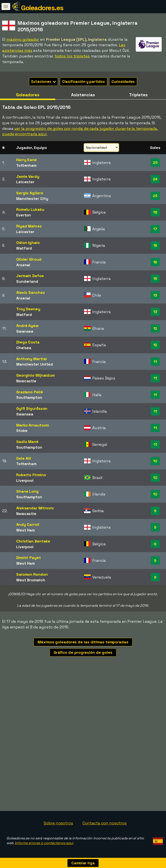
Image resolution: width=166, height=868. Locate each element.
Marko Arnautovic (33, 425)
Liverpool (25, 480)
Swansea (25, 331)
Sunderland (27, 281)
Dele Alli (24, 458)
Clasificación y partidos (84, 82)
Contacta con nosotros (105, 823)
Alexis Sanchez (30, 292)
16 (155, 245)
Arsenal (23, 265)
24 (155, 179)
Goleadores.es (42, 8)
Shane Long (27, 491)
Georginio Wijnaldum (35, 375)
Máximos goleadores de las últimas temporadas (83, 642)
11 (155, 362)
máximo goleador (23, 39)
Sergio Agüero (30, 193)
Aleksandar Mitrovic (35, 508)
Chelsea (24, 348)
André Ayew (27, 326)
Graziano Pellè (30, 392)
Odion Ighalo (28, 243)
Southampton (29, 397)
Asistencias (83, 95)
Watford (24, 248)
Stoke (22, 431)
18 (155, 212)
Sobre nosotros (58, 823)
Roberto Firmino (31, 475)
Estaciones (44, 82)
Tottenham (26, 165)
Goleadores (28, 95)
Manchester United (35, 364)
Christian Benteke (33, 541)
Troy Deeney (28, 309)
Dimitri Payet (29, 558)
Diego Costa (28, 342)
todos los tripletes (72, 56)
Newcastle (26, 381)
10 (155, 461)
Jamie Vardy (28, 176)
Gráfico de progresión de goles (83, 652)
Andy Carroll (28, 524)
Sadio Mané (27, 442)
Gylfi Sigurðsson (32, 408)
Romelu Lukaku (30, 209)
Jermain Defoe (30, 276)
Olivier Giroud (29, 259)
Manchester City (32, 199)
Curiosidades (123, 82)
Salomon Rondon (32, 574)
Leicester (25, 182)
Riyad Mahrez (29, 226)
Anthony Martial (32, 359)
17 (155, 229)
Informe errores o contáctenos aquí (44, 843)
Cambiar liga (83, 863)
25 (155, 163)
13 (155, 295)
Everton (24, 215)
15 (155, 279)
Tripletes (138, 95)
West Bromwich (31, 580)
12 (155, 328)
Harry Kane (26, 160)
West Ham (26, 530)
